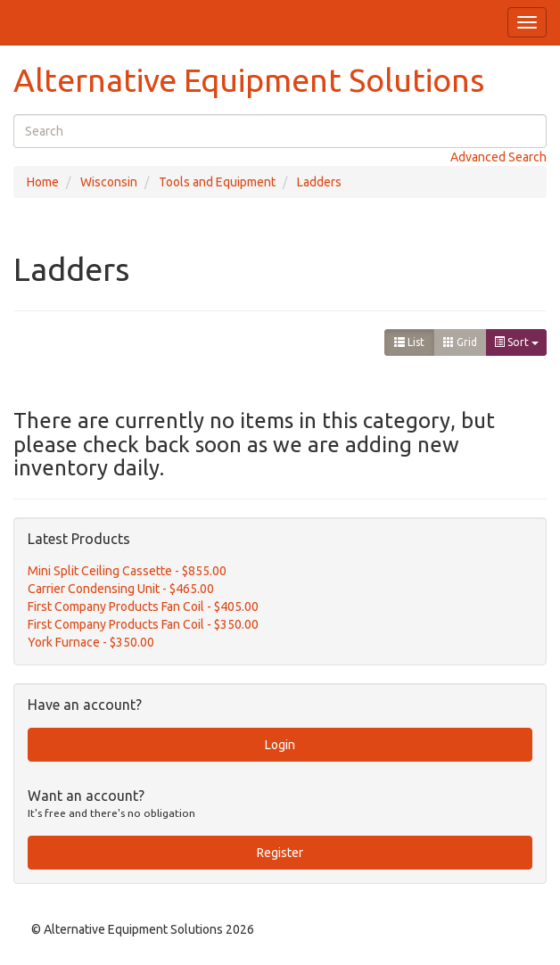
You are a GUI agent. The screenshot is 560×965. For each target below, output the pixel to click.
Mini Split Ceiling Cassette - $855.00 (127, 571)
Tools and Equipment (217, 182)
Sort (516, 342)
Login (280, 745)
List (409, 342)
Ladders (319, 182)
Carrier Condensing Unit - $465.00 (121, 589)
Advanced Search (498, 157)
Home (43, 182)
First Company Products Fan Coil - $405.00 (143, 606)
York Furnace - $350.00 (91, 642)
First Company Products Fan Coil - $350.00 (143, 624)
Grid (460, 342)
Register (280, 853)
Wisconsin (109, 182)
